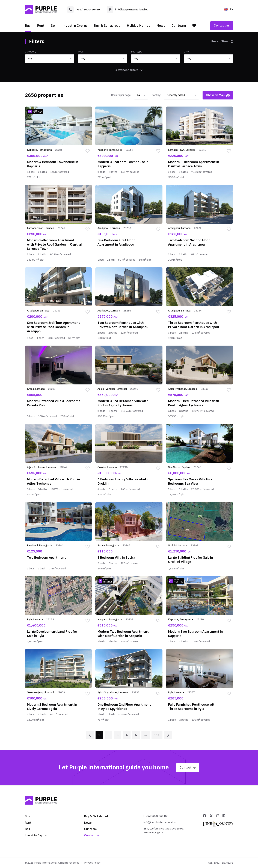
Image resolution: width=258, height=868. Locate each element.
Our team (179, 26)
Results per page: (121, 95)
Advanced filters (129, 70)
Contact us (222, 26)
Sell (54, 26)
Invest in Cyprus (75, 26)
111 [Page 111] (157, 735)
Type (81, 52)
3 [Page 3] (118, 735)
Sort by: (156, 95)
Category (31, 52)
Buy (28, 26)
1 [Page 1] (99, 735)
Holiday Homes (138, 26)
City (186, 52)
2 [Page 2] (108, 735)
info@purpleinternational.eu (127, 10)
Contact (188, 768)
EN (229, 9)
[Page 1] (90, 735)
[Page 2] (168, 735)
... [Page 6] (146, 735)
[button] (50, 59)
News (161, 26)
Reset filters (222, 41)
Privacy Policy (92, 863)
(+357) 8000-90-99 (84, 10)
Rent (41, 26)
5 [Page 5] (136, 735)
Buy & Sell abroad (107, 26)
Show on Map (218, 95)
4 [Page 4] (127, 735)
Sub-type (137, 52)
